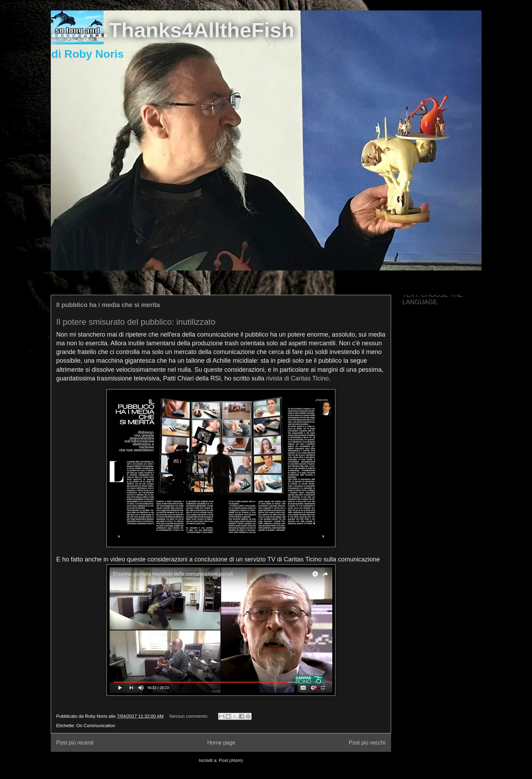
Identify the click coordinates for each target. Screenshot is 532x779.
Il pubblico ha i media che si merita (108, 305)
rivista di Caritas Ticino (297, 378)
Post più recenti (75, 743)
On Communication (96, 726)
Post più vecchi (367, 743)
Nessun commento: (190, 716)
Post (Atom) (231, 760)
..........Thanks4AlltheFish (173, 30)
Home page (221, 743)
